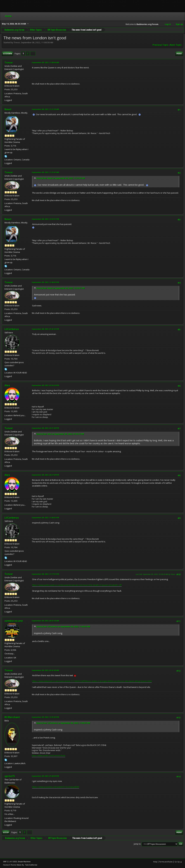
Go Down (7, 54)
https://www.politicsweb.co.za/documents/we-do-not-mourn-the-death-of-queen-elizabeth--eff (77, 585)
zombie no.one (14, 621)
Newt (8, 109)
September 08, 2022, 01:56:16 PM (45, 385)
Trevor (9, 63)
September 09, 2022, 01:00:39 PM (45, 776)
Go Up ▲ (178, 862)
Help (155, 862)
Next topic (176, 45)
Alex (7, 385)
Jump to (137, 844)
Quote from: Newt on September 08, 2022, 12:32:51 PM (60, 288)
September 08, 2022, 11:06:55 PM (45, 518)
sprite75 (10, 776)
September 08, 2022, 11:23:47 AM (45, 172)
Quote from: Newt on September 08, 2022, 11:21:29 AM (61, 178)
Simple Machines (24, 862)
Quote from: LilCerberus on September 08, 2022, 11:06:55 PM (63, 627)
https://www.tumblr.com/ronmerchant (49, 756)
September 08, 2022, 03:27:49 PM (45, 475)
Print (179, 54)
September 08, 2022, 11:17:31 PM (45, 574)
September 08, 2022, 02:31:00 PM (45, 428)
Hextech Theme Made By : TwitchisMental (20, 865)
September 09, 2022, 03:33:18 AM (45, 621)
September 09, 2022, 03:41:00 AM (45, 670)
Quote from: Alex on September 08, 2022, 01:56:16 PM (60, 434)
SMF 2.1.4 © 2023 (10, 862)
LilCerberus (12, 329)
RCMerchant (12, 717)
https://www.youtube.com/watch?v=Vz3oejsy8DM (56, 787)
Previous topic (160, 45)
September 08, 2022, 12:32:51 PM (45, 219)
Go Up (6, 832)
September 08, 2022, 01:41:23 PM (45, 329)
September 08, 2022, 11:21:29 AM (45, 109)
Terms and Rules (166, 862)
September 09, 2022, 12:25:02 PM (45, 717)
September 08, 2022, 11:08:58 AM (45, 62)
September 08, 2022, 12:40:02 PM (45, 282)
